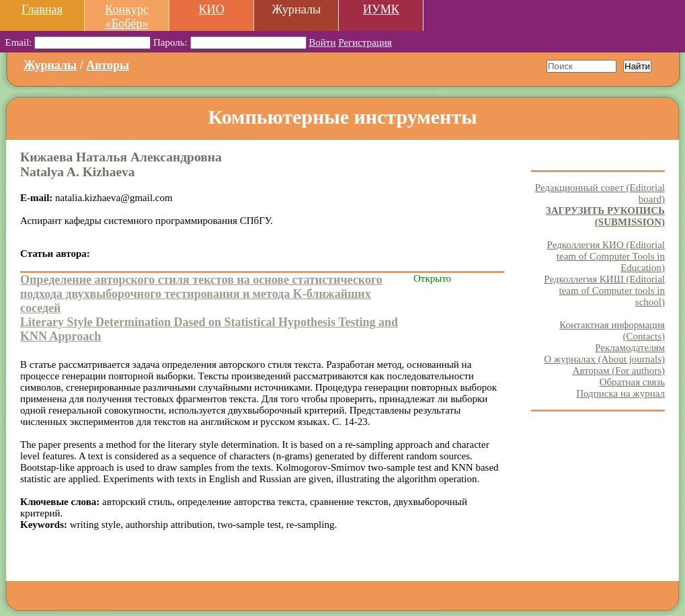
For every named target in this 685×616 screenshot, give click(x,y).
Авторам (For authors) (618, 371)
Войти (322, 42)
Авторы (108, 65)
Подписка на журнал (620, 393)
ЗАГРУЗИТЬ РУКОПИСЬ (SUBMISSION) (605, 216)
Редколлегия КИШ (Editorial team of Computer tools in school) (604, 291)
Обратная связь (632, 382)
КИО (211, 9)
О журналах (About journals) (604, 359)
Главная (42, 9)
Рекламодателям (630, 348)
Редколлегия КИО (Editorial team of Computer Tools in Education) (606, 256)
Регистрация (365, 42)
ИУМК (381, 9)
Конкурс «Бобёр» (127, 16)
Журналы (50, 65)
